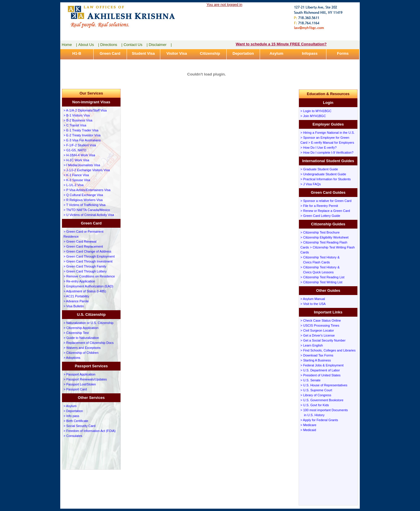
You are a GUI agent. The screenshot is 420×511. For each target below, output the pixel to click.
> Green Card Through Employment (89, 256)
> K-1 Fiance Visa (76, 175)
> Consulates (73, 436)
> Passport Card (75, 389)
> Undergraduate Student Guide (323, 174)
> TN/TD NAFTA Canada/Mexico (87, 210)
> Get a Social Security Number (323, 340)
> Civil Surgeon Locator (317, 330)
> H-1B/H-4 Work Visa (79, 155)
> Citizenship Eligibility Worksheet (325, 237)
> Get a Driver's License (317, 335)
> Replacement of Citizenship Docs (89, 343)
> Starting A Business (316, 360)
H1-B (77, 53)
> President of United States (320, 375)
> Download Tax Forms (317, 355)
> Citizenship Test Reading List (322, 277)
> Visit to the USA (313, 304)
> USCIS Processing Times (320, 325)
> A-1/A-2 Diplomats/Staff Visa (85, 110)
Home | (69, 45)
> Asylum (70, 406)
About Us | (89, 45)
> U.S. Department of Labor (320, 370)
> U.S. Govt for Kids (315, 405)
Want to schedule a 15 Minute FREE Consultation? (281, 44)
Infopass (310, 53)
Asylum (277, 53)
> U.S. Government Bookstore (322, 400)
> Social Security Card (79, 426)
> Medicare (308, 425)
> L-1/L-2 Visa (74, 185)
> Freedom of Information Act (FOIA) (89, 431)
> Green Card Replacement (83, 246)
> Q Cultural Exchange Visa (83, 195)
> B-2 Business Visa (78, 120)
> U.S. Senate (310, 380)
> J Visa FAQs (311, 184)
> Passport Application (79, 374)
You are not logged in (224, 5)
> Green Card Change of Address (87, 251)
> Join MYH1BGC (313, 116)
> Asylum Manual (313, 299)
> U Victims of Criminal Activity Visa (89, 215)
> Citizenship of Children (81, 353)
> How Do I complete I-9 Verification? (327, 152)
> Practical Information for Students (326, 179)
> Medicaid (308, 430)
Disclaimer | (160, 45)
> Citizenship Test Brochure (320, 232)
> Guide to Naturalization (81, 338)
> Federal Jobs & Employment (322, 365)
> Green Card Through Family (85, 266)
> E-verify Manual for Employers (331, 143)
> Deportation (73, 411)
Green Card (110, 53)
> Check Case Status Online (321, 320)
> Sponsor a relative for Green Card (326, 201)
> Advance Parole (76, 301)
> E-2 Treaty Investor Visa (82, 135)
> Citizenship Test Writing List (321, 282)
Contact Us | (135, 45)
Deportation (243, 53)
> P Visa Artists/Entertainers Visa (87, 190)
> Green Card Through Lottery (85, 271)
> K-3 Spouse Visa (77, 180)
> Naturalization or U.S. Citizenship (88, 323)
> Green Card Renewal (80, 241)
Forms (343, 53)
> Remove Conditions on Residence (89, 276)
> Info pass (71, 416)
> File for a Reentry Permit (319, 206)
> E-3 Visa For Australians (82, 140)
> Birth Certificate (76, 421)
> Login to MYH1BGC (316, 111)
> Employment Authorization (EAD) (88, 286)
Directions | (111, 45)
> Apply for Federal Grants (319, 420)
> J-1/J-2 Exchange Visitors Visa (87, 170)
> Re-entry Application (79, 281)
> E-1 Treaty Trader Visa (81, 130)
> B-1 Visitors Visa (77, 115)
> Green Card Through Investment (88, 261)
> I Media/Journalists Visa (82, 165)
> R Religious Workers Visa (83, 200)
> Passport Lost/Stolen (80, 384)
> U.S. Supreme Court (316, 390)
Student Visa (143, 53)
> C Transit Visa (75, 125)
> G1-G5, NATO (75, 150)
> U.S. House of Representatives (324, 385)
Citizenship (210, 53)
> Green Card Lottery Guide (320, 216)
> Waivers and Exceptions (82, 348)
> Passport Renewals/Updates (85, 379)
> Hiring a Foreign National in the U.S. (328, 133)
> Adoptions (72, 358)
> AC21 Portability (76, 296)
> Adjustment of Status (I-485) (85, 291)
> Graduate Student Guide (319, 169)
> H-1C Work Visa (76, 160)
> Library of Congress (316, 395)
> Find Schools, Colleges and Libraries (328, 350)
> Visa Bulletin (74, 306)
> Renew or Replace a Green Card (325, 211)
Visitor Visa (177, 53)
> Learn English (312, 345)
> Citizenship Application (81, 328)
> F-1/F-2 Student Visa (80, 145)
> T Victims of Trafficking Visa (85, 205)
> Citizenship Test (76, 333)
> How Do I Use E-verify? (319, 148)
